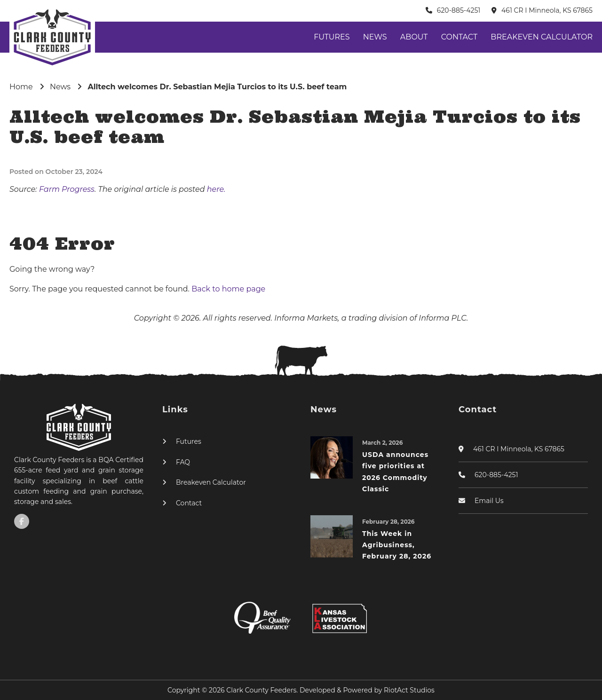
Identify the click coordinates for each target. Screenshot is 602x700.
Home (21, 87)
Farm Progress (67, 189)
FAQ (183, 462)
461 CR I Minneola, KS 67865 (547, 10)
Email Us (489, 501)
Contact (459, 37)
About (414, 37)
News (375, 37)
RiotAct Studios (409, 690)
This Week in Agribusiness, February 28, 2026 (397, 545)
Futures (332, 37)
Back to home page (228, 289)
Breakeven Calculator (542, 37)
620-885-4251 (459, 10)
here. (216, 189)
